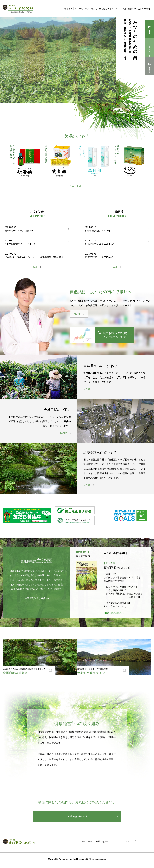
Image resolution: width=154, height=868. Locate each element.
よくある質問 (150, 49)
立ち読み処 (150, 68)
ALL (35, 268)
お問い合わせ (144, 9)
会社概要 (68, 9)
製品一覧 (79, 9)
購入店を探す (150, 31)
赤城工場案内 (91, 9)
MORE (77, 315)
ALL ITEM (75, 186)
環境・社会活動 (129, 9)
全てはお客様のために (109, 9)
